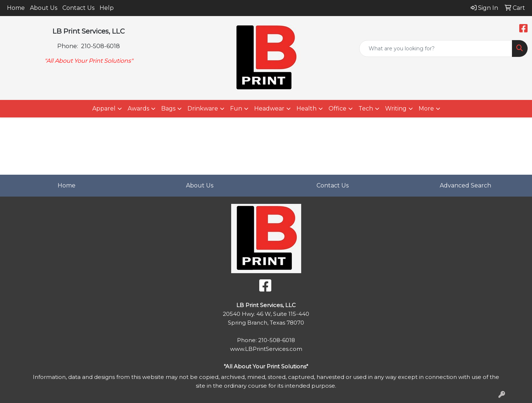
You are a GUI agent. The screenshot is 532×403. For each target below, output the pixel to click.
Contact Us (78, 8)
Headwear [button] (269, 108)
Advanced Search (465, 185)
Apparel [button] (104, 108)
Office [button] (337, 108)
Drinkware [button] (203, 108)
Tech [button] (366, 108)
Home (16, 8)
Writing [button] (396, 108)
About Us (44, 8)
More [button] (426, 108)
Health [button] (306, 108)
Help (107, 8)
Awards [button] (138, 108)
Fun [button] (236, 108)
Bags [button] (168, 108)
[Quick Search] (436, 49)
